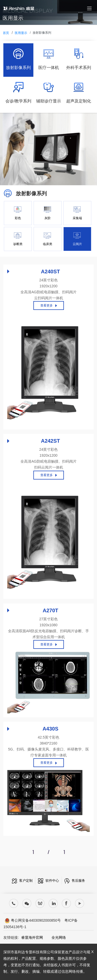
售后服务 (75, 881)
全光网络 (55, 937)
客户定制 (22, 881)
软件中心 (48, 881)
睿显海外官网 (32, 937)
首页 (6, 33)
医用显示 (21, 33)
